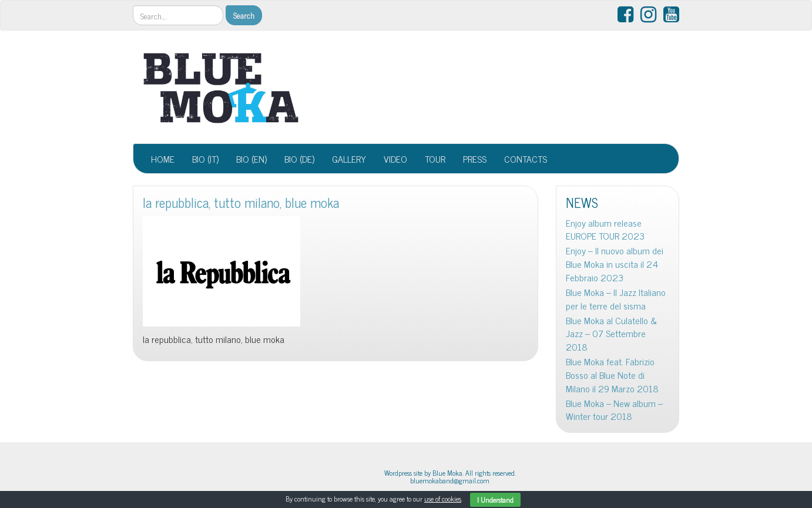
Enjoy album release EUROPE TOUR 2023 (605, 230)
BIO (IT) (205, 159)
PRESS (475, 159)
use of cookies (443, 499)
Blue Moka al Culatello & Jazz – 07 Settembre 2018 (611, 334)
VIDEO (395, 159)
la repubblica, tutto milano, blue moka (241, 202)
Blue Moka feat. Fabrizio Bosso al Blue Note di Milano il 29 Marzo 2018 (612, 375)
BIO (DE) (299, 159)
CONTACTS (526, 159)
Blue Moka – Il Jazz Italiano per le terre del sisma (616, 299)
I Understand (495, 500)
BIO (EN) (251, 159)
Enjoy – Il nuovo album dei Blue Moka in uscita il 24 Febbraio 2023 (615, 264)
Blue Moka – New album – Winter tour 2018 (614, 410)
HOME (163, 159)
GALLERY (349, 159)
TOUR (435, 159)
